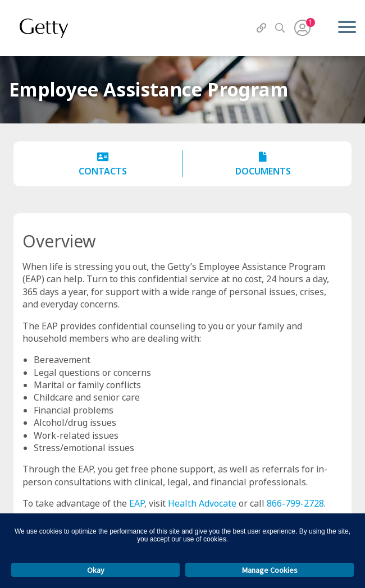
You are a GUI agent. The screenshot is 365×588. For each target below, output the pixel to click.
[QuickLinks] (261, 28)
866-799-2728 (295, 503)
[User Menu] (302, 28)
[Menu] (347, 28)
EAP (137, 503)
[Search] (280, 28)
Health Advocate (202, 503)
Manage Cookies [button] (270, 570)
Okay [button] (96, 570)
